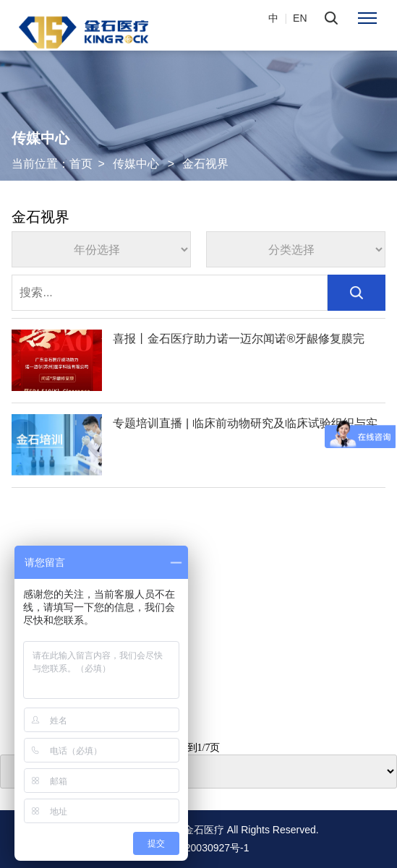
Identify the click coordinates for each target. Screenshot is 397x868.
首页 (81, 164)
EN (300, 18)
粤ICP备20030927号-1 (198, 848)
